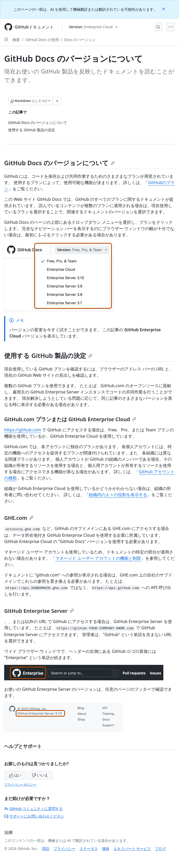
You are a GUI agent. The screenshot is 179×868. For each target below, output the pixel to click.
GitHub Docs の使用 (42, 40)
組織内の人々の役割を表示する (118, 495)
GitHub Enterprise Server (39, 611)
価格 (106, 849)
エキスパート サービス (132, 849)
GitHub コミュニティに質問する (33, 809)
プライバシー (64, 849)
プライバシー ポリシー (20, 784)
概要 (16, 40)
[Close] (164, 8)
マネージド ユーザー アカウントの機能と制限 (98, 558)
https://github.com (23, 430)
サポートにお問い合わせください (34, 816)
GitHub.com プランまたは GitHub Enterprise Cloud (70, 419)
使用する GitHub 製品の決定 (48, 355)
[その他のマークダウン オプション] (57, 101)
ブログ (160, 849)
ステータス (89, 849)
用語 (46, 849)
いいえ (40, 775)
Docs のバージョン (80, 40)
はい (15, 775)
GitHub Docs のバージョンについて (59, 163)
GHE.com (19, 518)
